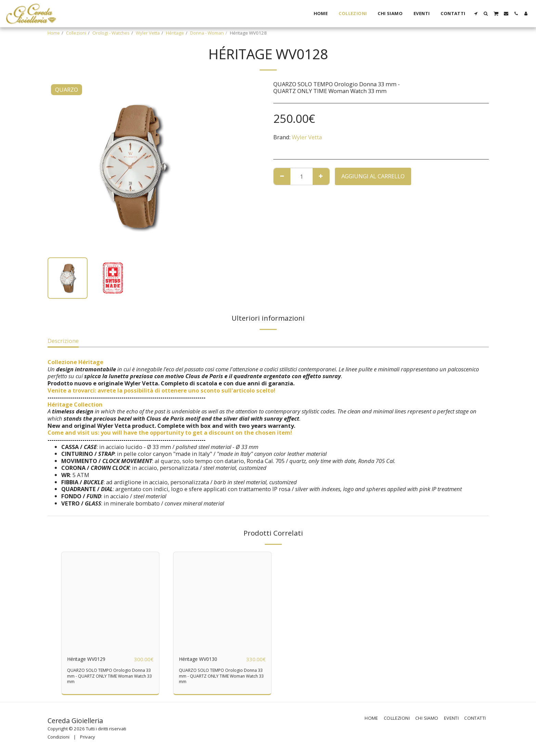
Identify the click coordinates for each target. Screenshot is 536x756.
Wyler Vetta (148, 33)
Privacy (88, 737)
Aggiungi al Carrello (373, 176)
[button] (476, 14)
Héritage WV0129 (90, 659)
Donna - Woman (207, 33)
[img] (110, 601)
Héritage (175, 33)
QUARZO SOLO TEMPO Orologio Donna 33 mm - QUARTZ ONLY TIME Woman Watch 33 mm (108, 676)
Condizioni (58, 737)
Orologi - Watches (111, 33)
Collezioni (76, 33)
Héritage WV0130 (202, 659)
